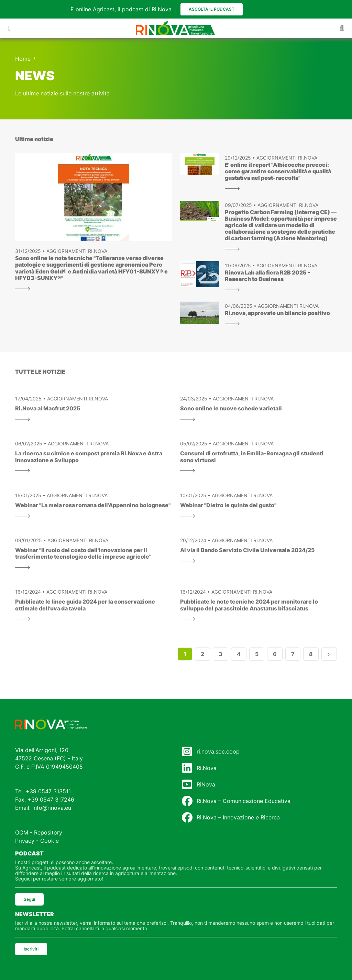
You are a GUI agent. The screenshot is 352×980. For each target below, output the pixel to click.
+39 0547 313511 (48, 791)
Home (23, 59)
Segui (29, 899)
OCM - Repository (39, 832)
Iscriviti (31, 949)
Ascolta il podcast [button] (212, 9)
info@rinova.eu (52, 808)
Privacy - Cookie (37, 841)
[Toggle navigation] (9, 28)
